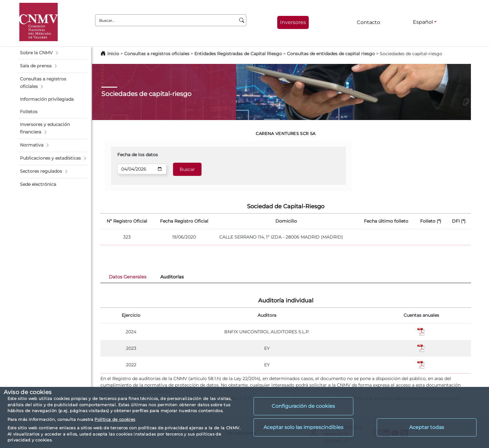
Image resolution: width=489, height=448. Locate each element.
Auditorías (172, 277)
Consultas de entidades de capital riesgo (331, 54)
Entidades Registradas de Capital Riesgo (238, 54)
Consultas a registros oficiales (157, 54)
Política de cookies (115, 419)
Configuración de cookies (303, 406)
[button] (53, 53)
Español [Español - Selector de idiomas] (423, 22)
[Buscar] (242, 20)
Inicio (113, 54)
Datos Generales (128, 277)
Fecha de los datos (138, 155)
